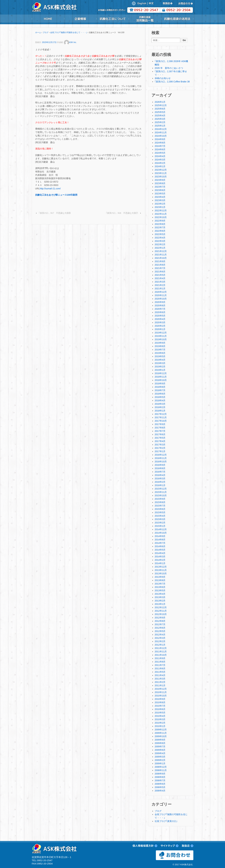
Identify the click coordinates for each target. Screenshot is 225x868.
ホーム (38, 32)
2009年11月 (161, 733)
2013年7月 (160, 584)
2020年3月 (160, 322)
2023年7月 (160, 187)
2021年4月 (160, 278)
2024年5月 (160, 153)
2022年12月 (161, 210)
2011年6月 (160, 668)
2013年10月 (161, 573)
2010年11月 (161, 692)
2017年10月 (161, 421)
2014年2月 (160, 560)
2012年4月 (160, 635)
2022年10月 (161, 217)
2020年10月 (161, 299)
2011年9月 (160, 658)
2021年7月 (160, 268)
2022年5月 (160, 234)
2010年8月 (160, 702)
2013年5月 (160, 590)
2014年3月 (160, 557)
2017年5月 (160, 438)
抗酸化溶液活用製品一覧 (145, 19)
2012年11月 (161, 611)
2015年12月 (161, 489)
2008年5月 (160, 787)
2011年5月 (160, 672)
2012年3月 (160, 638)
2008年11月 (161, 770)
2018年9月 (160, 384)
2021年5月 (160, 275)
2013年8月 (160, 580)
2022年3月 (160, 241)
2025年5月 (160, 112)
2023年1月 (160, 207)
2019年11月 (161, 336)
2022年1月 (160, 248)
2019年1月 (160, 370)
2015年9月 (160, 499)
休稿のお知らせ (163, 78)
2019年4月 (160, 360)
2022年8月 (160, 224)
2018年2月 (160, 407)
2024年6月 (160, 149)
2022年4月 (160, 238)
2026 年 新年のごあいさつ (169, 68)
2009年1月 (160, 763)
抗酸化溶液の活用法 (177, 19)
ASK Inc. (70, 42)
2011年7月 (160, 665)
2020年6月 (160, 312)
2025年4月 (160, 116)
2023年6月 (160, 190)
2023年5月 (160, 194)
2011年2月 (160, 682)
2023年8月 (160, 183)
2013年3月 (160, 597)
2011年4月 (160, 675)
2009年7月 (160, 747)
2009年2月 (160, 760)
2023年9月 (160, 180)
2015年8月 (160, 502)
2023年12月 (161, 170)
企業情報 (80, 19)
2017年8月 (160, 428)
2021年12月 (161, 251)
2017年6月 (160, 434)
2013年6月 (160, 587)
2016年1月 (160, 485)
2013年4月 (160, 594)
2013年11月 (161, 570)
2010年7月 (160, 706)
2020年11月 (161, 295)
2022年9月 (160, 221)
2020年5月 (160, 316)
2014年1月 (160, 563)
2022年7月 (160, 227)
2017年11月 (161, 417)
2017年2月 (160, 448)
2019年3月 (160, 363)
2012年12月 (161, 607)
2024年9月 (160, 139)
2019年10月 (161, 339)
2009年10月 (161, 736)
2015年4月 (160, 516)
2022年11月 (161, 214)
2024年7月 (160, 146)
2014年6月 (160, 546)
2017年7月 (160, 431)
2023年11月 (161, 173)
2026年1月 (160, 102)
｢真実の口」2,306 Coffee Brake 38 (172, 82)
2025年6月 (160, 109)
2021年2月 (160, 285)
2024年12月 (161, 129)
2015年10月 (161, 495)
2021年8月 (160, 265)
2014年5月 (160, 550)
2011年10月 (161, 655)
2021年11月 (161, 255)
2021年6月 (160, 272)
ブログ (46, 32)
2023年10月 (161, 177)
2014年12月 (161, 529)
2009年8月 (160, 743)
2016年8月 (160, 468)
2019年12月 (161, 333)
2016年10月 (161, 462)
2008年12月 (161, 767)
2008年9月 (160, 774)
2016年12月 (161, 455)
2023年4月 (160, 197)
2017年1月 (160, 451)
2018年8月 (160, 387)
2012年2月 (160, 641)
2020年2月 (160, 326)
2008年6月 (160, 784)
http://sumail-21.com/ (50, 189)
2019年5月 (160, 356)
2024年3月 (160, 160)
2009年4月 (160, 753)
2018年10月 (161, 380)
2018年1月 (160, 411)
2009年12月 (161, 730)
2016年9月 (160, 465)
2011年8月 (160, 662)
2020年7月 (160, 309)
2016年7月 (160, 472)
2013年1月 (160, 604)
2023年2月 (160, 204)
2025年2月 (160, 122)
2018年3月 (160, 404)
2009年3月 (160, 757)
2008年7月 (160, 780)
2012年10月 (161, 614)
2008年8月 (160, 777)
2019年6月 (160, 353)
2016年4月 (160, 475)
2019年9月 (160, 343)
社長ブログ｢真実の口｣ (166, 821)
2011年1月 (160, 685)
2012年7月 (160, 624)
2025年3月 (160, 119)
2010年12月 (161, 689)
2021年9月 (160, 261)
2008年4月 (160, 791)
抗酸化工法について (113, 19)
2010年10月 (161, 696)
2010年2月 (160, 723)
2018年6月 (160, 394)
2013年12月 (161, 567)
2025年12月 (161, 105)
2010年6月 (160, 709)
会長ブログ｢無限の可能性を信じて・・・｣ (69, 32)
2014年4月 (160, 553)
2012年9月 (160, 618)
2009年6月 (160, 750)
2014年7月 (160, 543)
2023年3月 (160, 200)
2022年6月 (160, 231)
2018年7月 (160, 390)
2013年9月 (160, 577)
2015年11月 (161, 492)
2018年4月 (160, 400)
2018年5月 (160, 397)
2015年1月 (160, 526)
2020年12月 (161, 292)
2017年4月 (160, 441)
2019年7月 (160, 350)
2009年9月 (160, 740)
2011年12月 (161, 648)
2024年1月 (160, 166)
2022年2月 (160, 244)
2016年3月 (160, 479)
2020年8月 (160, 305)
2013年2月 (160, 601)
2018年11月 (161, 377)
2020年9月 (160, 302)
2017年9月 (160, 424)
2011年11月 (161, 652)
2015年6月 (160, 509)
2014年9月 (160, 536)
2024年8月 (160, 143)
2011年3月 (160, 679)
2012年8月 (160, 621)
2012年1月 (160, 645)
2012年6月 (160, 628)
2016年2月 (160, 482)
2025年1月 (160, 126)
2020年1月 (160, 329)
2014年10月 (161, 533)
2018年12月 (161, 373)
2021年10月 (161, 258)
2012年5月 (160, 631)
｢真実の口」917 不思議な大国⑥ (55, 213)
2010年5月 (160, 713)
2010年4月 (160, 716)
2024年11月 (161, 132)
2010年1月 (160, 726)
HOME (48, 19)
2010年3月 (160, 719)
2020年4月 (160, 319)
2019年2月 (160, 367)
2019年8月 (160, 346)
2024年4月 (160, 156)
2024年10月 (161, 136)
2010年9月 (160, 699)
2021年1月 (160, 289)
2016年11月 (161, 458)
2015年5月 (160, 512)
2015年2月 (160, 523)
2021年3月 (160, 282)
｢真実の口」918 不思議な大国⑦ (122, 213)
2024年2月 (160, 163)
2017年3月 (160, 445)
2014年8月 (160, 540)
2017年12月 (161, 414)
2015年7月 (160, 506)
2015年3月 (160, 519)
